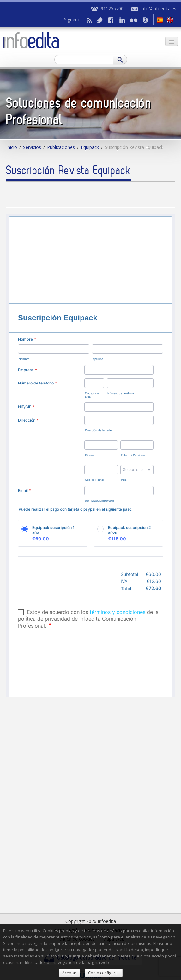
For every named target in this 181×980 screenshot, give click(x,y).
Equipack (90, 147)
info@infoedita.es (158, 8)
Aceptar (69, 973)
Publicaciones (61, 147)
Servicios (32, 147)
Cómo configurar (104, 973)
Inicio (12, 147)
